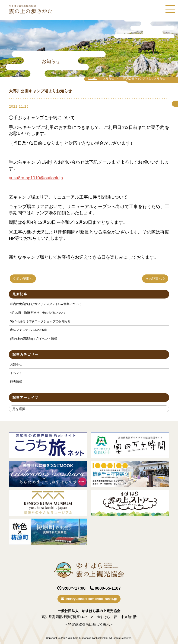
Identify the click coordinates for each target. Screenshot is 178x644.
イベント (16, 373)
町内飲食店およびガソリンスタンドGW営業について (46, 304)
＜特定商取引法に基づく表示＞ (89, 624)
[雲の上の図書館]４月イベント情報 (33, 339)
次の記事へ (155, 279)
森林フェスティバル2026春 (28, 330)
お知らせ (108, 78)
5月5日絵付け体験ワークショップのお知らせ (40, 321)
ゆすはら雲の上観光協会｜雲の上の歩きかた (31, 9)
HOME (92, 78)
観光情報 (16, 382)
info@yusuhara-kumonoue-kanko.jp (89, 599)
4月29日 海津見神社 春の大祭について (38, 313)
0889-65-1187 (108, 588)
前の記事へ (23, 279)
